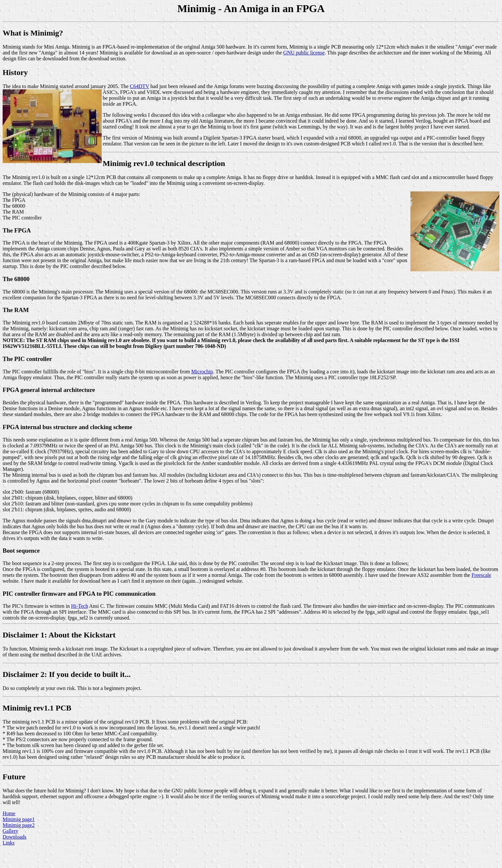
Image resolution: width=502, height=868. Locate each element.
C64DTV (139, 86)
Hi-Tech (80, 606)
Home (9, 813)
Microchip (202, 372)
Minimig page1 (19, 819)
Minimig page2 (19, 825)
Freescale (481, 575)
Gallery (10, 831)
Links (8, 843)
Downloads (15, 837)
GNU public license (304, 53)
